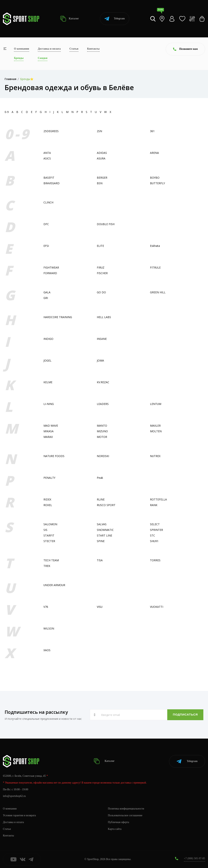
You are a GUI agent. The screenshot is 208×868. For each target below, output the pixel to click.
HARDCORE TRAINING (58, 317)
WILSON (49, 628)
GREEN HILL (158, 292)
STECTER (49, 541)
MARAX (48, 437)
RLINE (101, 499)
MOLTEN (156, 431)
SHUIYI (154, 541)
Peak (100, 478)
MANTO (102, 426)
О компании (22, 49)
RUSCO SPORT (106, 505)
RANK (154, 505)
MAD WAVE (51, 426)
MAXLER (155, 426)
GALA (47, 292)
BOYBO (155, 178)
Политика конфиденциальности (126, 808)
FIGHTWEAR (51, 267)
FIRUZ (101, 267)
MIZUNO (102, 431)
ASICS (47, 158)
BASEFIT (49, 178)
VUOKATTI (157, 607)
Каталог (70, 19)
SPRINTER (156, 530)
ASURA (101, 158)
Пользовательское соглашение (125, 815)
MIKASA (49, 431)
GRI (46, 298)
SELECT (155, 524)
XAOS (47, 650)
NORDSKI (103, 456)
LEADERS (103, 404)
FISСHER (102, 273)
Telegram (115, 19)
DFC (46, 224)
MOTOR (102, 437)
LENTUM (156, 404)
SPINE (101, 541)
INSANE (102, 339)
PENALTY (49, 478)
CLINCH (48, 202)
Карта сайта (115, 829)
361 (152, 131)
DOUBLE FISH (106, 224)
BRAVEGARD (52, 183)
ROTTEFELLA (158, 499)
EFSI (46, 246)
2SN (99, 131)
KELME (48, 382)
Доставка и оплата (49, 49)
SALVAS (102, 524)
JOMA (100, 360)
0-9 (7, 112)
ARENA (154, 153)
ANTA (47, 153)
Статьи (74, 49)
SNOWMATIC (105, 530)
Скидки (43, 58)
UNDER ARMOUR (55, 585)
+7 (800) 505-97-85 (194, 858)
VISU (100, 607)
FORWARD (50, 273)
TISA (100, 560)
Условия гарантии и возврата (20, 815)
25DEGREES (51, 131)
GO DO (101, 292)
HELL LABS (104, 317)
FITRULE (155, 267)
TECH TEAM (51, 560)
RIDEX (47, 499)
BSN (100, 183)
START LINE (104, 535)
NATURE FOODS (54, 456)
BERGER (102, 178)
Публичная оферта (119, 822)
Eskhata (155, 246)
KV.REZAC (103, 382)
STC (153, 535)
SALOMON (50, 524)
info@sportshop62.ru (14, 796)
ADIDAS (102, 153)
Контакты (93, 49)
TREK (47, 566)
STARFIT (49, 535)
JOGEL (47, 360)
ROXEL (48, 505)
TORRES (155, 560)
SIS (45, 530)
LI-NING (49, 404)
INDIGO (48, 339)
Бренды (19, 58)
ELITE (100, 246)
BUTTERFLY (158, 183)
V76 (46, 607)
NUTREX (155, 456)
